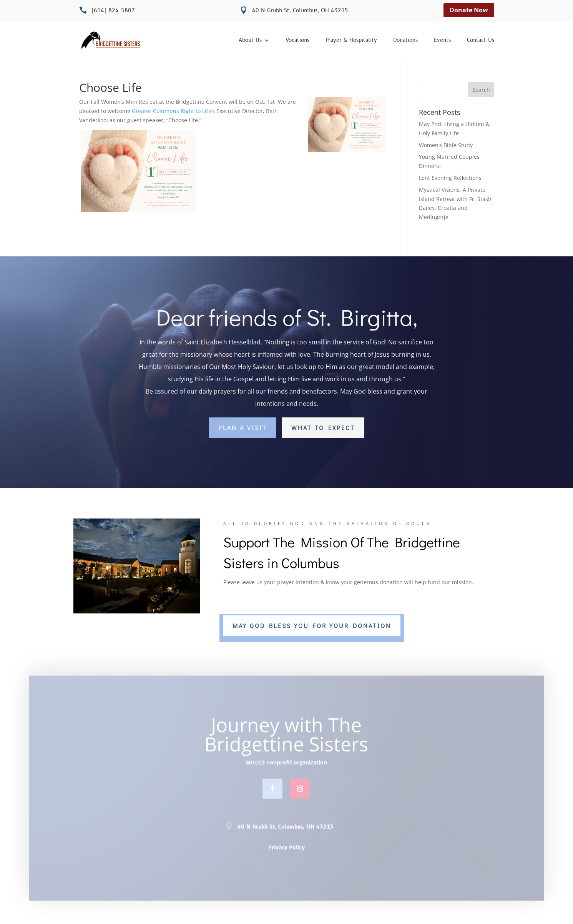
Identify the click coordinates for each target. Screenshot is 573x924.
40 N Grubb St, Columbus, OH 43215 (300, 11)
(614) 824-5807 (113, 11)
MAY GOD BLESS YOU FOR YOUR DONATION (312, 626)
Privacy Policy (286, 850)
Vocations (297, 41)
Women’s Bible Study (446, 145)
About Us (250, 41)
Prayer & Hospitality (351, 41)
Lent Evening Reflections (450, 178)
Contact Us (481, 41)
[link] (172, 111)
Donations (405, 41)
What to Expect (323, 428)
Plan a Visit (243, 428)
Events (442, 41)
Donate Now (469, 10)
